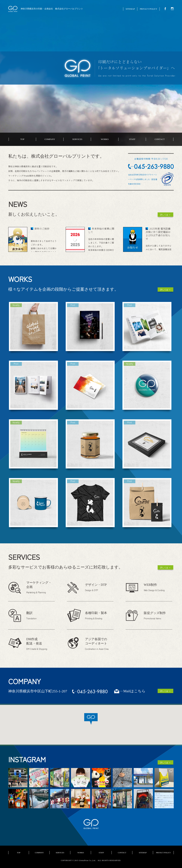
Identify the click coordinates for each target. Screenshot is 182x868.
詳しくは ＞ (165, 215)
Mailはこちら (134, 691)
